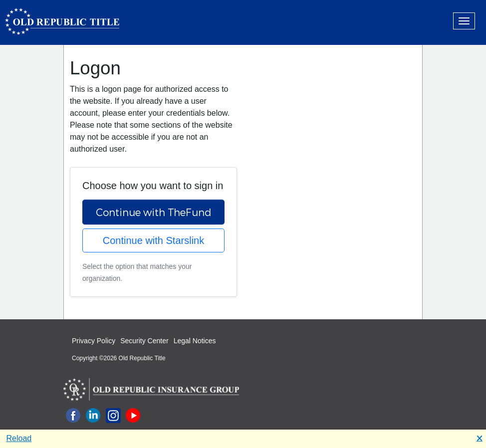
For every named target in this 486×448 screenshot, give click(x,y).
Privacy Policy (94, 341)
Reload (19, 438)
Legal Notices (195, 341)
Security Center (144, 341)
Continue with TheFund (154, 212)
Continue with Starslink (153, 240)
